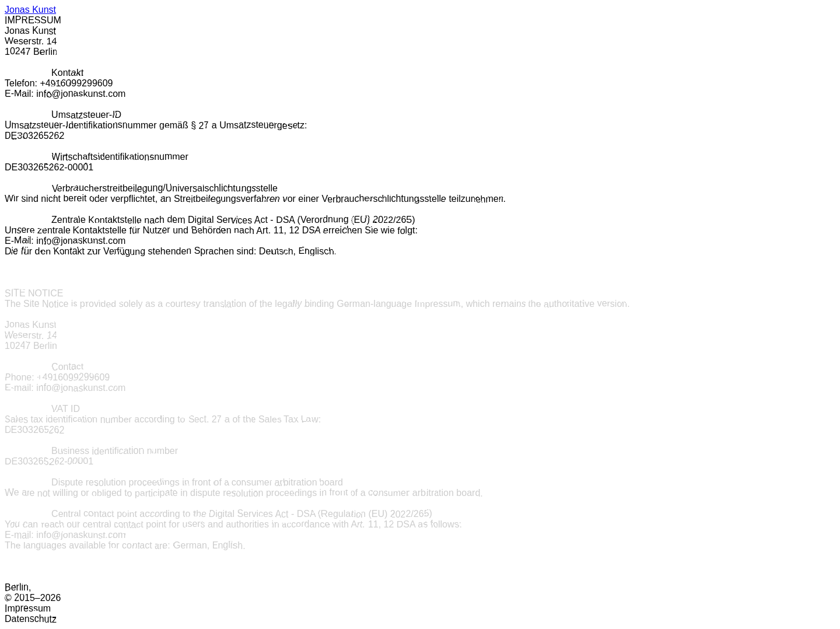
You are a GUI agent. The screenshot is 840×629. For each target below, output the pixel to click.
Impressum (28, 608)
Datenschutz (31, 619)
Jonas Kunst (30, 10)
